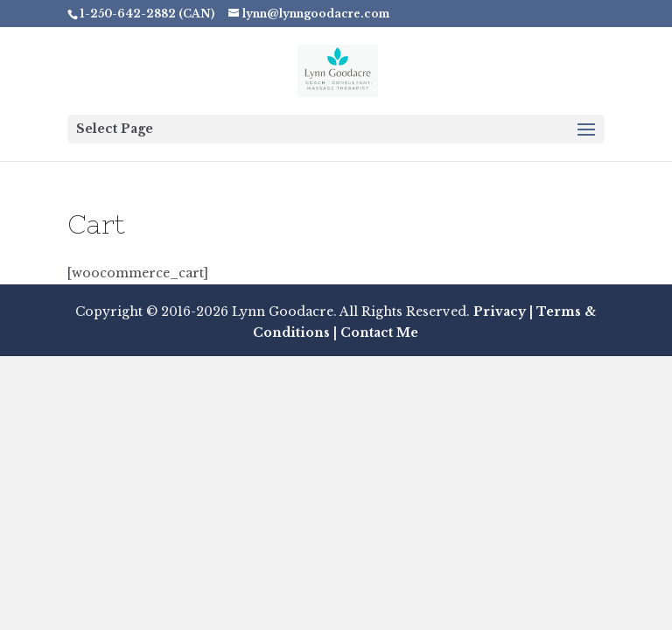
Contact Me (378, 332)
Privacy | (503, 311)
